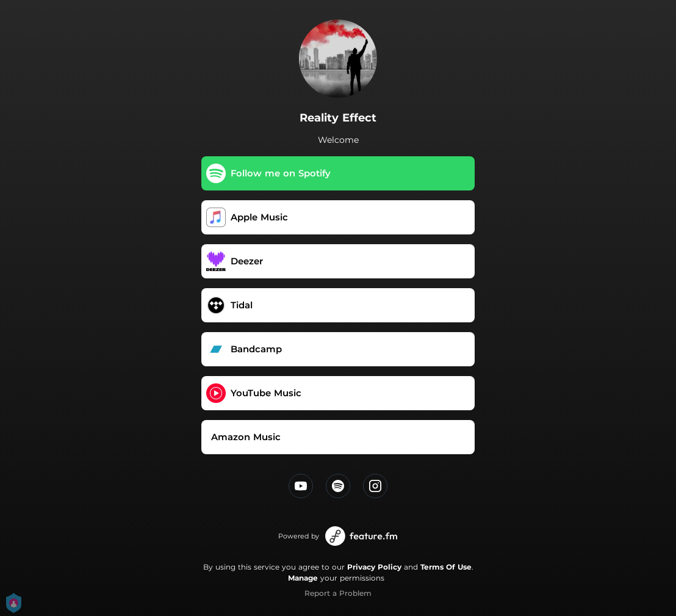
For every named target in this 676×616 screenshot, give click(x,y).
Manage (303, 578)
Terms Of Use (446, 567)
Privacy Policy (374, 567)
